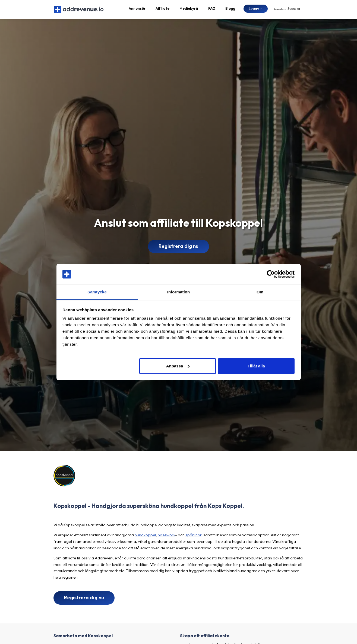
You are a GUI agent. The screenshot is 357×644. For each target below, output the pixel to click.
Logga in (255, 9)
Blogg (230, 10)
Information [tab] (179, 292)
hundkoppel (145, 537)
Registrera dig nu (179, 249)
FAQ (212, 10)
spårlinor (193, 537)
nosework (166, 537)
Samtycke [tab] (97, 292)
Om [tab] (260, 292)
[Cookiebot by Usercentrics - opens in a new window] (271, 274)
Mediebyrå (189, 10)
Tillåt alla (256, 366)
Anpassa (178, 366)
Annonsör (137, 10)
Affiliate (162, 10)
